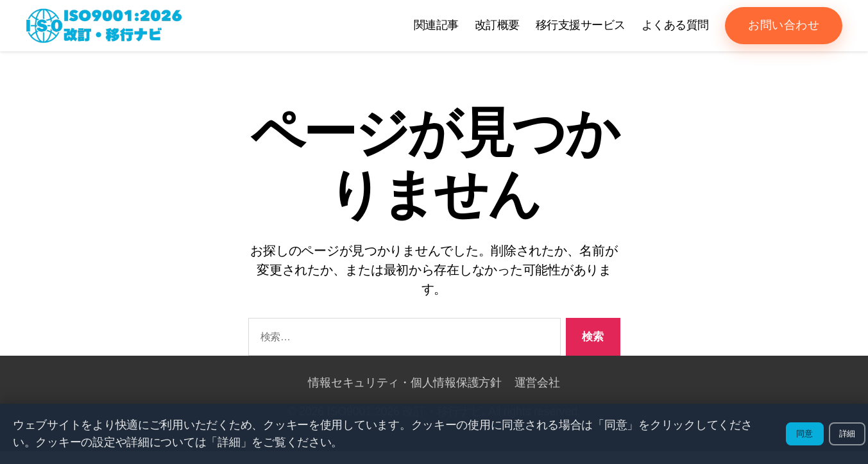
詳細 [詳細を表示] (847, 434)
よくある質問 (675, 31)
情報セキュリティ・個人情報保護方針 (404, 395)
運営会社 (537, 395)
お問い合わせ (784, 31)
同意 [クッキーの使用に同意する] (805, 434)
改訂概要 (497, 31)
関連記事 (436, 31)
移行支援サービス (581, 31)
